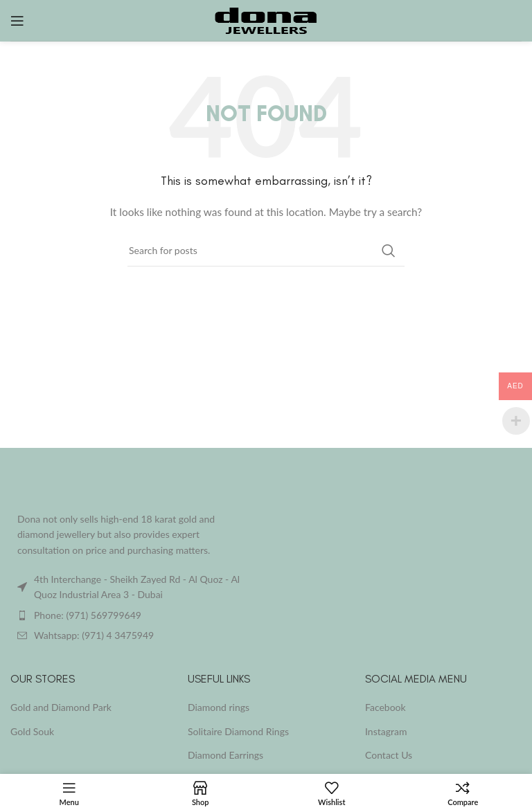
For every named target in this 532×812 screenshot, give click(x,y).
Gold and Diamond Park (61, 707)
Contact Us (389, 755)
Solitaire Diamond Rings (238, 731)
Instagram (386, 731)
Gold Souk (32, 731)
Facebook (385, 707)
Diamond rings (219, 707)
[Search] (266, 251)
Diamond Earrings (225, 755)
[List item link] (133, 615)
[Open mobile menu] (17, 21)
